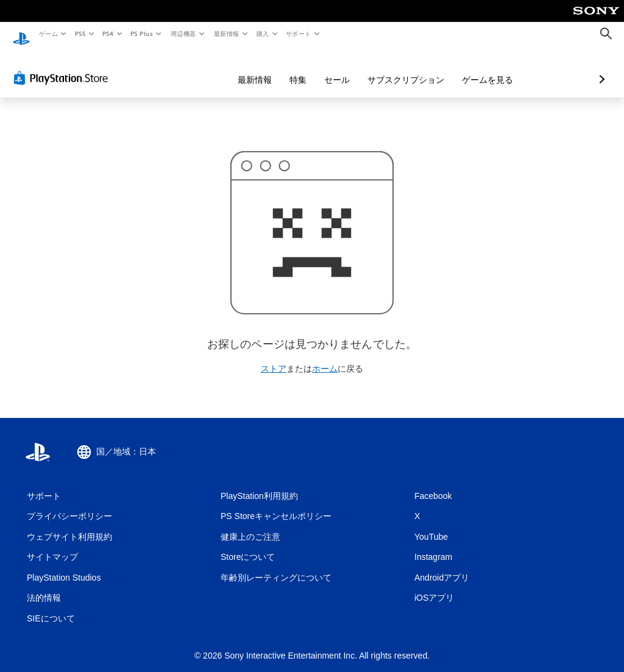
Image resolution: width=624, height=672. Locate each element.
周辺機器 (183, 34)
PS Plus (142, 34)
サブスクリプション (341, 68)
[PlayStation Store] (63, 66)
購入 (263, 34)
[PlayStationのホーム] (21, 34)
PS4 (108, 34)
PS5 (80, 34)
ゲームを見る (423, 68)
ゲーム (48, 34)
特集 (233, 68)
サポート (299, 34)
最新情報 (226, 34)
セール (272, 68)
